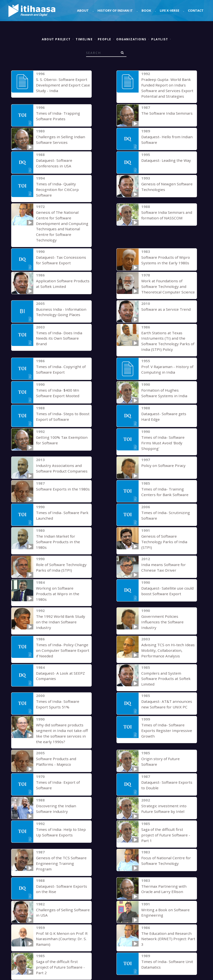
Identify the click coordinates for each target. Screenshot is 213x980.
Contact (196, 10)
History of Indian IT (115, 10)
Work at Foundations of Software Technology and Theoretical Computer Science (166, 280)
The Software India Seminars (165, 113)
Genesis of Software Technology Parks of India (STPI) (163, 530)
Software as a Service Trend (165, 302)
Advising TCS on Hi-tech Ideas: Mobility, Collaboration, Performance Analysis (167, 629)
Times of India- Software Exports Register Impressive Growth (166, 704)
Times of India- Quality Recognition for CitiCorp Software (56, 189)
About (83, 10)
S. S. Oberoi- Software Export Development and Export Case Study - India (62, 85)
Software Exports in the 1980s (62, 477)
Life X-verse (169, 10)
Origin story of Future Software (168, 732)
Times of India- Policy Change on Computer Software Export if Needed (63, 629)
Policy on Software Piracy (162, 454)
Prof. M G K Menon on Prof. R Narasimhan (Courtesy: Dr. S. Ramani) (61, 902)
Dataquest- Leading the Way (165, 160)
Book (146, 10)
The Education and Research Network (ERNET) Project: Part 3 (167, 902)
